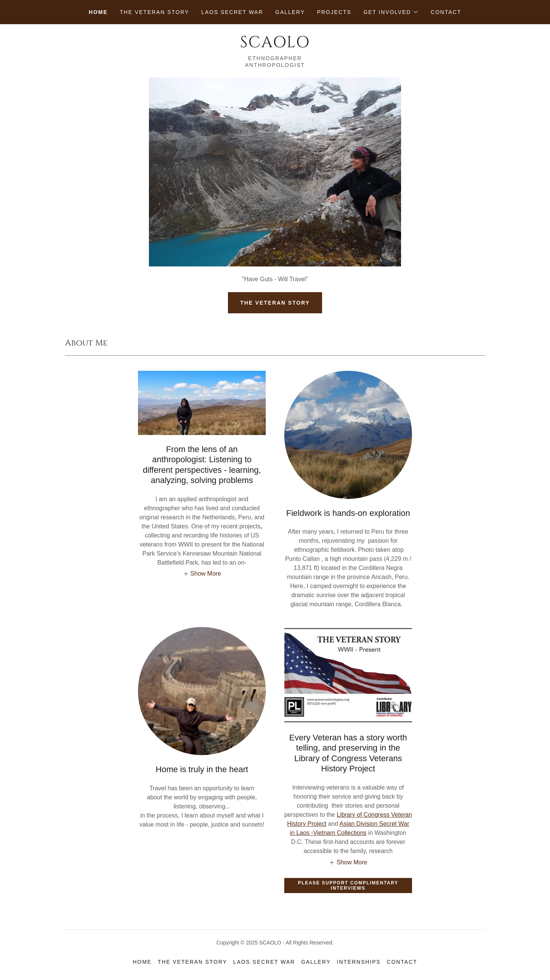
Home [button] (142, 962)
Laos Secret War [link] (232, 12)
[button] (391, 12)
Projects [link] (334, 12)
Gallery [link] (290, 12)
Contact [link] (446, 12)
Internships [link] (359, 962)
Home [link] (98, 12)
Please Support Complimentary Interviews (348, 886)
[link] (275, 45)
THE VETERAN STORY (275, 303)
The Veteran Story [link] (155, 12)
